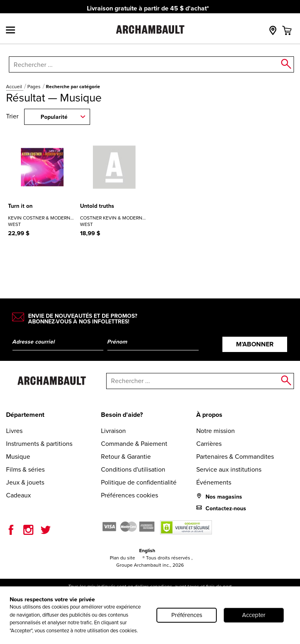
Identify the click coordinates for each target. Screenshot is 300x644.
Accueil (15, 87)
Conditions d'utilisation (133, 469)
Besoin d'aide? (122, 415)
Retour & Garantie (126, 457)
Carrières (209, 444)
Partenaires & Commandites (235, 457)
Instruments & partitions (39, 444)
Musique (18, 457)
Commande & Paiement (134, 444)
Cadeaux (18, 495)
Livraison (113, 431)
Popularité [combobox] (54, 117)
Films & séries (25, 469)
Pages (35, 87)
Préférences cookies (129, 495)
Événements (214, 482)
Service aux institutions (229, 469)
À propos (209, 415)
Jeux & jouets (25, 482)
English (147, 551)
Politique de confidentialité (139, 482)
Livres (14, 431)
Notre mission (216, 431)
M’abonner (255, 344)
